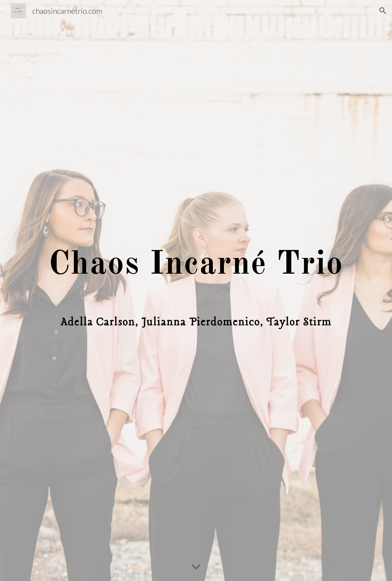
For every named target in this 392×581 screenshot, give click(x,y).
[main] (196, 291)
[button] (383, 11)
